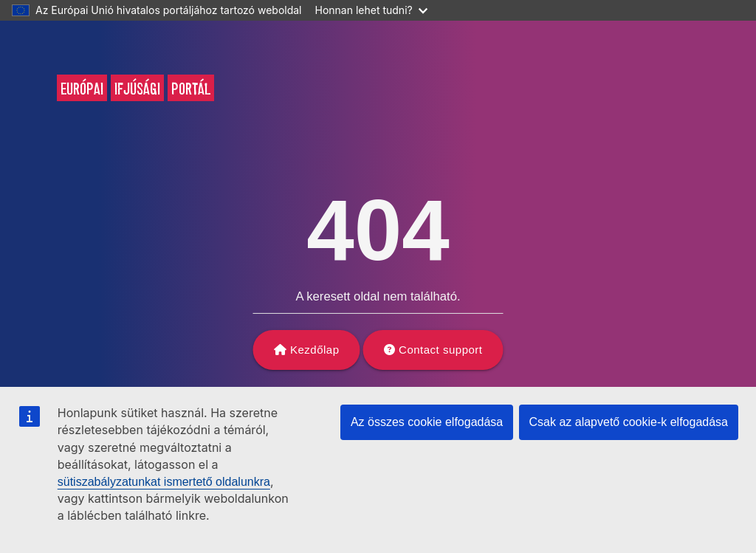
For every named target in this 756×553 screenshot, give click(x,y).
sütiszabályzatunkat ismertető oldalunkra (164, 482)
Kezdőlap (315, 350)
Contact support (440, 350)
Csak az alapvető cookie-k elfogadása (629, 422)
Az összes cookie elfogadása (427, 422)
